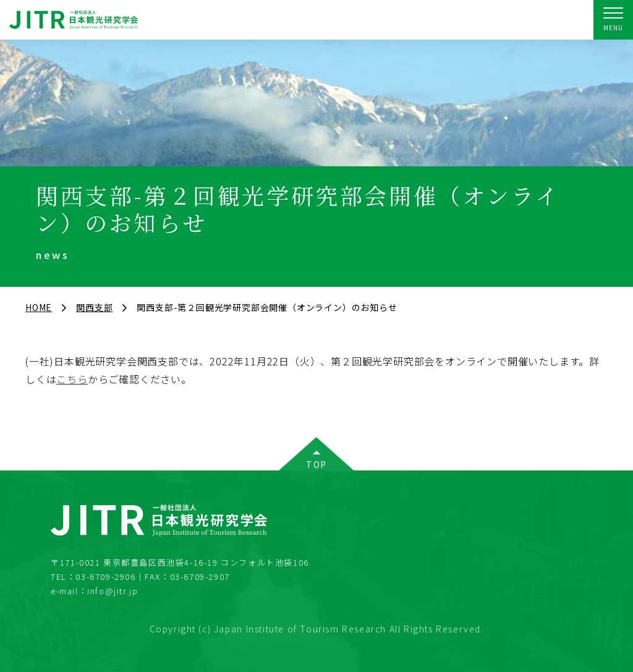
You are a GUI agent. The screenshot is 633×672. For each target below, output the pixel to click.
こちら (72, 379)
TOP (316, 464)
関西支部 (94, 307)
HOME (39, 307)
